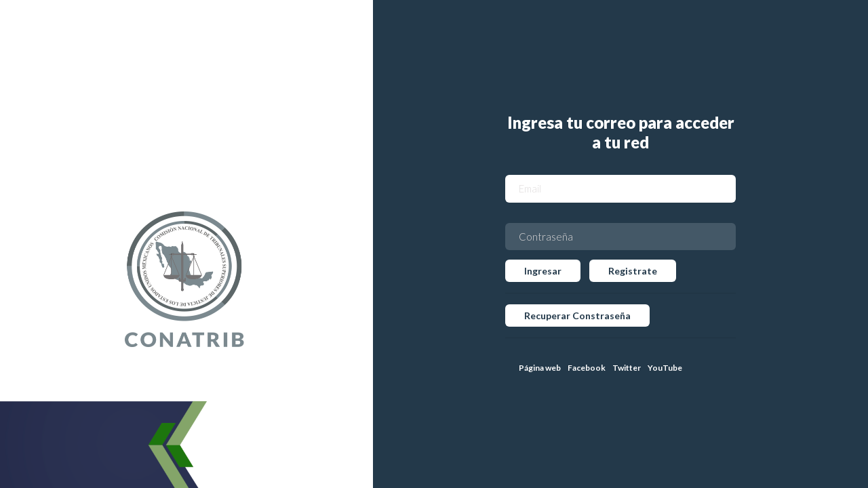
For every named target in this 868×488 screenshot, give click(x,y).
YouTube (665, 368)
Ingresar (543, 271)
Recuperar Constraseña (577, 316)
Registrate (633, 271)
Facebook (587, 368)
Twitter (627, 368)
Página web (540, 368)
